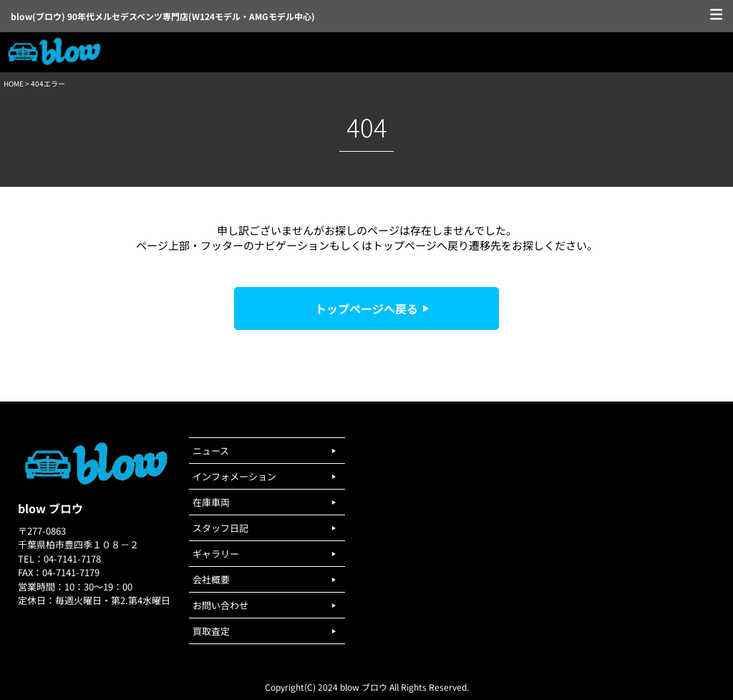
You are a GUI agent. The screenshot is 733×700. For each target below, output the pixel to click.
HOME (14, 83)
